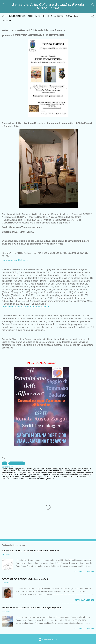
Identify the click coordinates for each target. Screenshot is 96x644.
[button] (93, 17)
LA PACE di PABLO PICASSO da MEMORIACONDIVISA (31, 551)
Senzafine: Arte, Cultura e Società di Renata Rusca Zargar (48, 6)
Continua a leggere (84, 571)
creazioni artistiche (17, 463)
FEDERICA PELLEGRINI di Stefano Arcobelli (25, 579)
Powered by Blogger (48, 639)
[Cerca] (93, 5)
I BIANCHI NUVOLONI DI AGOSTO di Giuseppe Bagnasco (32, 608)
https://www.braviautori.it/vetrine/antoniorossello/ (26, 307)
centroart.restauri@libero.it (15, 260)
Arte (5, 463)
